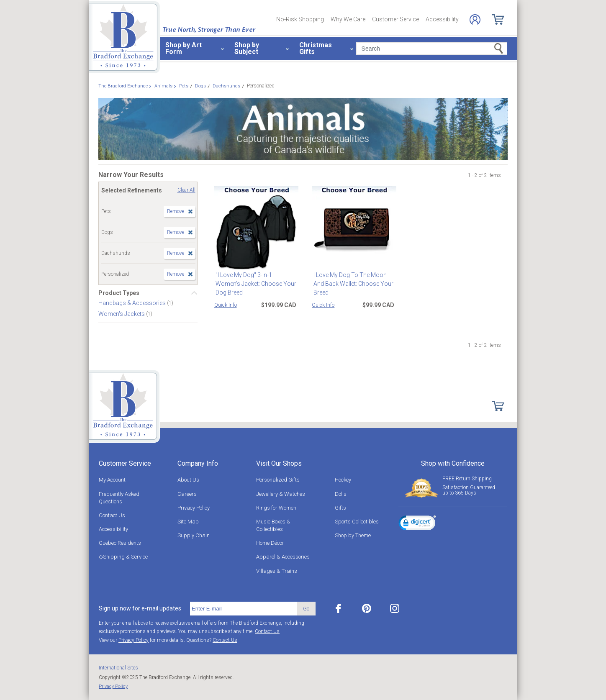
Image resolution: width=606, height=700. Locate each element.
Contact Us (112, 515)
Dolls (341, 494)
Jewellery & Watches (281, 494)
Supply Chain (194, 535)
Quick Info (226, 305)
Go (306, 609)
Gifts (340, 508)
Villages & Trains (277, 571)
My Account (112, 480)
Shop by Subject (247, 48)
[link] (417, 524)
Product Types (119, 293)
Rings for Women (276, 508)
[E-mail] (243, 609)
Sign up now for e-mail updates (140, 608)
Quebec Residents (120, 543)
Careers (187, 494)
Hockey (343, 480)
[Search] (432, 49)
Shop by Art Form (184, 48)
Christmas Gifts (316, 48)
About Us (188, 480)
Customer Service (395, 19)
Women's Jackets (122, 314)
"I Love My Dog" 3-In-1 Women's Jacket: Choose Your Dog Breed (256, 279)
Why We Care (348, 19)
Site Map (188, 522)
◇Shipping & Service (123, 557)
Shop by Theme (353, 535)
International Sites (118, 668)
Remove (176, 211)
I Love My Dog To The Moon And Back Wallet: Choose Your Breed (352, 284)
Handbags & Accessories (133, 303)
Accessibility (442, 19)
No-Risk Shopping (300, 19)
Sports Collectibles (357, 522)
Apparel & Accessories (283, 557)
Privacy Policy (194, 508)
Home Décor (270, 543)
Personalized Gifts (278, 480)
